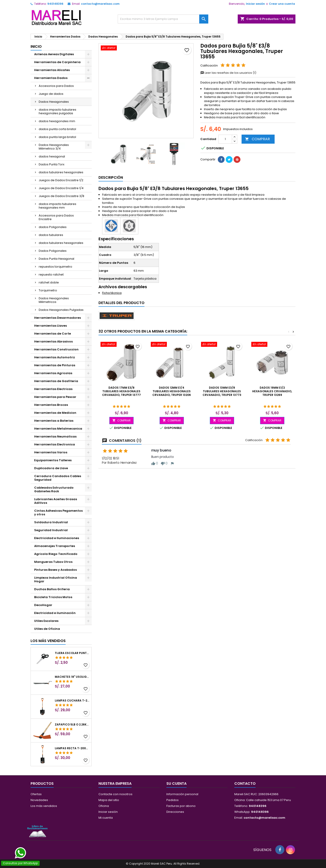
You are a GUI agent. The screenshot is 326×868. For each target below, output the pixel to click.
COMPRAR (257, 139)
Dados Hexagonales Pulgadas (61, 310)
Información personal (182, 794)
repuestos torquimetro (55, 267)
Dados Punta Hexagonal (56, 259)
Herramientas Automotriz (55, 357)
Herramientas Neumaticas (55, 436)
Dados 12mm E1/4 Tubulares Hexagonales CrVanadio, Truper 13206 (172, 391)
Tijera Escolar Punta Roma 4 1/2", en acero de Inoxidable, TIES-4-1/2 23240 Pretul (72, 653)
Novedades (39, 800)
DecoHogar (43, 605)
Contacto (245, 784)
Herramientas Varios (51, 452)
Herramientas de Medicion (55, 413)
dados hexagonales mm (57, 121)
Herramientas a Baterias (54, 421)
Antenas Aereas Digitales (54, 54)
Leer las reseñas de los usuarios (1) (228, 73)
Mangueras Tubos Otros (53, 562)
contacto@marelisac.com (100, 4)
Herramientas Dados (51, 78)
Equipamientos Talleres (53, 460)
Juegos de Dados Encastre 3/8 (61, 196)
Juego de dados (51, 94)
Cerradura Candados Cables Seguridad (58, 478)
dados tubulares (51, 235)
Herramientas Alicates (52, 70)
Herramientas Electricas (53, 389)
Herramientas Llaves (50, 326)
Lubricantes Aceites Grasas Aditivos (56, 501)
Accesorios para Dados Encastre (56, 217)
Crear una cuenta (282, 4)
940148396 (55, 4)
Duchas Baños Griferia (52, 589)
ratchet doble (49, 282)
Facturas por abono (181, 806)
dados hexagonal (52, 156)
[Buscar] (163, 19)
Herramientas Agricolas (53, 373)
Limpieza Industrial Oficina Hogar (56, 579)
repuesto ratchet (51, 275)
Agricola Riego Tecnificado (56, 554)
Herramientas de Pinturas (55, 365)
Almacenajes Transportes (55, 546)
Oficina (104, 806)
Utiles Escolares (46, 621)
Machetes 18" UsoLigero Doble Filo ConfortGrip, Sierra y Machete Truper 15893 (72, 677)
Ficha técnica (112, 293)
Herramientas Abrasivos (53, 341)
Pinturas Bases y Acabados (55, 570)
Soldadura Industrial (51, 522)
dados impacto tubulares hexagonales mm (58, 206)
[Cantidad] (225, 139)
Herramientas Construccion (56, 349)
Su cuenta (176, 784)
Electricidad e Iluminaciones (57, 538)
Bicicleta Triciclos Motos (53, 597)
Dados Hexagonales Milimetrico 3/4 (54, 147)
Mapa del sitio (109, 800)
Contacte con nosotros (115, 794)
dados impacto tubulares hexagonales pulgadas (58, 111)
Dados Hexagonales (54, 102)
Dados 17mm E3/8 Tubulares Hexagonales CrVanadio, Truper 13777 (121, 391)
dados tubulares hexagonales (61, 172)
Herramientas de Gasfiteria (56, 381)
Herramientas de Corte (53, 334)
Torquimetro (48, 290)
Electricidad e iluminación (55, 613)
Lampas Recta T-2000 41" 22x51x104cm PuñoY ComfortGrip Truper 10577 (72, 748)
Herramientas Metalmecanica (58, 429)
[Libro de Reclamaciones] (37, 831)
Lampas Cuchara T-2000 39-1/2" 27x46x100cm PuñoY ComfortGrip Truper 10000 (72, 701)
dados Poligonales (53, 227)
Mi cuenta (106, 818)
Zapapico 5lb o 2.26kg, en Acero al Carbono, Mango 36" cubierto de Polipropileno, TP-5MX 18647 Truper (72, 725)
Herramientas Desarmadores (58, 318)
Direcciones (175, 812)
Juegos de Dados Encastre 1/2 (61, 180)
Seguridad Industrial (51, 530)
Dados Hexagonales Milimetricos (54, 300)
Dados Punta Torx (52, 164)
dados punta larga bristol (57, 137)
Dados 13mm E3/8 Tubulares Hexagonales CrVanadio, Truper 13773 (222, 391)
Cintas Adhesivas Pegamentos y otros (58, 512)
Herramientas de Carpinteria (57, 62)
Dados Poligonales (53, 251)
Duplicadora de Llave (51, 468)
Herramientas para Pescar (55, 397)
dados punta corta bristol (57, 129)
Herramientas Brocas (51, 405)
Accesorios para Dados (56, 86)
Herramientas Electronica (55, 444)
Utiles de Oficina (47, 629)
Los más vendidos (48, 641)
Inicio (36, 46)
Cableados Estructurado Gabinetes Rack (54, 489)
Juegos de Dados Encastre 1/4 (61, 188)
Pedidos (173, 800)
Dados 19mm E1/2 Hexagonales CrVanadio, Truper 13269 (272, 391)
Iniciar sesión (255, 4)
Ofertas (36, 794)
